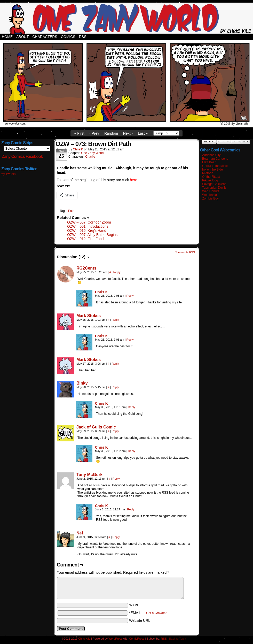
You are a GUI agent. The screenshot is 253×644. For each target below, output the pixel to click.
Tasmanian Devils (214, 188)
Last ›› (143, 133)
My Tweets (8, 174)
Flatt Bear (209, 162)
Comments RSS (185, 252)
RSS (83, 37)
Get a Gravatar (156, 613)
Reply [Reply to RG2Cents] (117, 272)
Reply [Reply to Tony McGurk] (116, 479)
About (22, 37)
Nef (80, 533)
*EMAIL (148, 613)
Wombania (209, 195)
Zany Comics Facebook (22, 156)
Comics (68, 37)
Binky (82, 383)
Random (111, 133)
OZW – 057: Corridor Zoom (89, 222)
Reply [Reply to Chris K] (130, 296)
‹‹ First (79, 133)
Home (7, 37)
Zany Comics (126, 18)
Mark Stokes (89, 316)
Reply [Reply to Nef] (116, 537)
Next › (128, 133)
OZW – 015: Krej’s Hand (87, 231)
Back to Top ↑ (178, 639)
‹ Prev (94, 133)
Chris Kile (84, 639)
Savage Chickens (214, 184)
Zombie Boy (210, 198)
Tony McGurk (89, 475)
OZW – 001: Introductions (88, 226)
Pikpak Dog (210, 180)
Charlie (90, 157)
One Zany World (92, 153)
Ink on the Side (212, 170)
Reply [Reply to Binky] (115, 387)
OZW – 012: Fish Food (85, 239)
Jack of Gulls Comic (96, 427)
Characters (45, 37)
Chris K (78, 149)
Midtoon (208, 173)
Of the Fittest (211, 177)
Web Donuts (211, 191)
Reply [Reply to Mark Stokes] (115, 320)
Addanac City (211, 155)
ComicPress (137, 639)
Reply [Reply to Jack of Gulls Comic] (115, 431)
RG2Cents (86, 268)
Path (71, 211)
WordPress (115, 639)
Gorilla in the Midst (215, 166)
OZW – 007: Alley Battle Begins (92, 235)
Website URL (140, 620)
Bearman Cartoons (215, 159)
